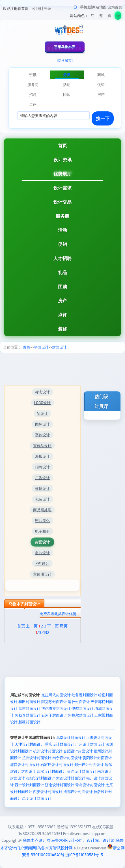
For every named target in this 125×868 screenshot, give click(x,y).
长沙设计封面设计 (82, 771)
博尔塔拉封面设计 (56, 708)
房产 (62, 300)
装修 (62, 329)
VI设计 (42, 413)
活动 (62, 230)
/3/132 (42, 632)
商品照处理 (42, 510)
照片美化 (42, 521)
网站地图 (99, 7)
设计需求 (62, 188)
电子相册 (42, 531)
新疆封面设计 (29, 722)
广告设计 (42, 478)
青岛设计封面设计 (90, 785)
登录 (48, 8)
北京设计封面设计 (71, 737)
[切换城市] (65, 60)
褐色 (110, 16)
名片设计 (42, 553)
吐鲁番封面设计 (84, 695)
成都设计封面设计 (78, 792)
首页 (62, 145)
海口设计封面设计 (25, 765)
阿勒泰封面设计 (28, 715)
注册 (38, 8)
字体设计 (42, 435)
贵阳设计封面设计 (97, 758)
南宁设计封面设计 (67, 758)
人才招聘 (62, 258)
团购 (62, 286)
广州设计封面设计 (90, 744)
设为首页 (115, 7)
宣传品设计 (42, 446)
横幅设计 (42, 488)
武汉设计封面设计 (51, 771)
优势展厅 (62, 174)
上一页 (32, 626)
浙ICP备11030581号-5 (84, 855)
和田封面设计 (29, 702)
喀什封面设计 (79, 702)
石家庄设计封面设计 (57, 765)
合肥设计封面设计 (78, 751)
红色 (93, 16)
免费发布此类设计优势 (58, 614)
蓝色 (101, 16)
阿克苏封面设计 (54, 702)
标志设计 (42, 392)
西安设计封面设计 (48, 792)
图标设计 (42, 424)
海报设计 (42, 456)
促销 (62, 244)
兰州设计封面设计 (37, 758)
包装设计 (42, 499)
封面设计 (59, 347)
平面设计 (41, 347)
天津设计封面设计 (29, 744)
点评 (62, 315)
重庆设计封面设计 (60, 744)
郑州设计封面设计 (89, 765)
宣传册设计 (42, 574)
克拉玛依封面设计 (56, 695)
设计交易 (62, 202)
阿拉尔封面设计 (81, 715)
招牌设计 (42, 467)
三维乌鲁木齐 (65, 47)
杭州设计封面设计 (48, 751)
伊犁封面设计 (83, 708)
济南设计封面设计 (60, 785)
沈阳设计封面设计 (40, 778)
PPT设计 (42, 563)
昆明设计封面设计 (37, 798)
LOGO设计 (42, 403)
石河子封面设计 (54, 715)
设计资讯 (62, 159)
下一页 (53, 626)
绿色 (118, 16)
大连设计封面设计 (71, 778)
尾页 (64, 626)
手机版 (86, 7)
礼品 (62, 272)
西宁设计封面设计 (29, 785)
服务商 (62, 216)
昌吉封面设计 (29, 708)
